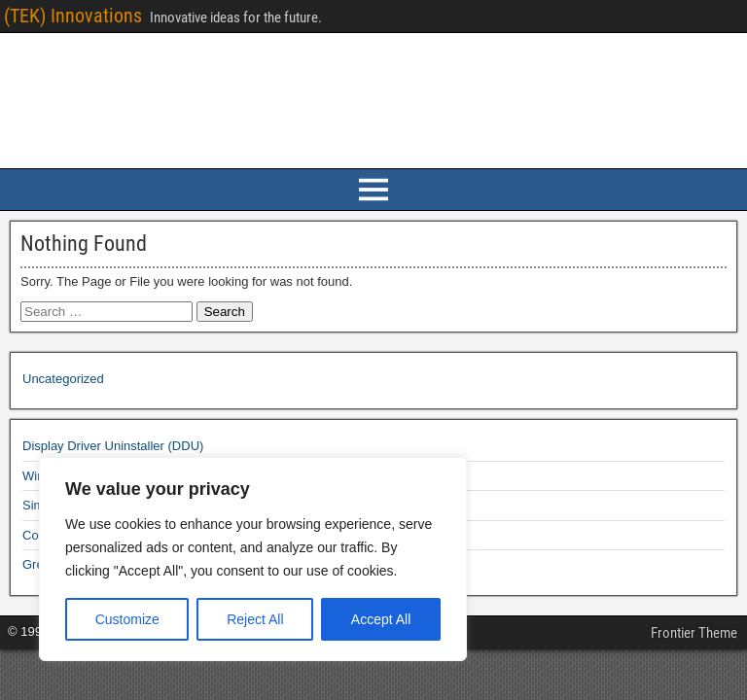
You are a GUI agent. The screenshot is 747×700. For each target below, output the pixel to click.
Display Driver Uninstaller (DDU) (113, 446)
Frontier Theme (694, 633)
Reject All (255, 619)
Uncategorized (63, 379)
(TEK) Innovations (73, 16)
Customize (127, 619)
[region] (253, 559)
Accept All (381, 619)
